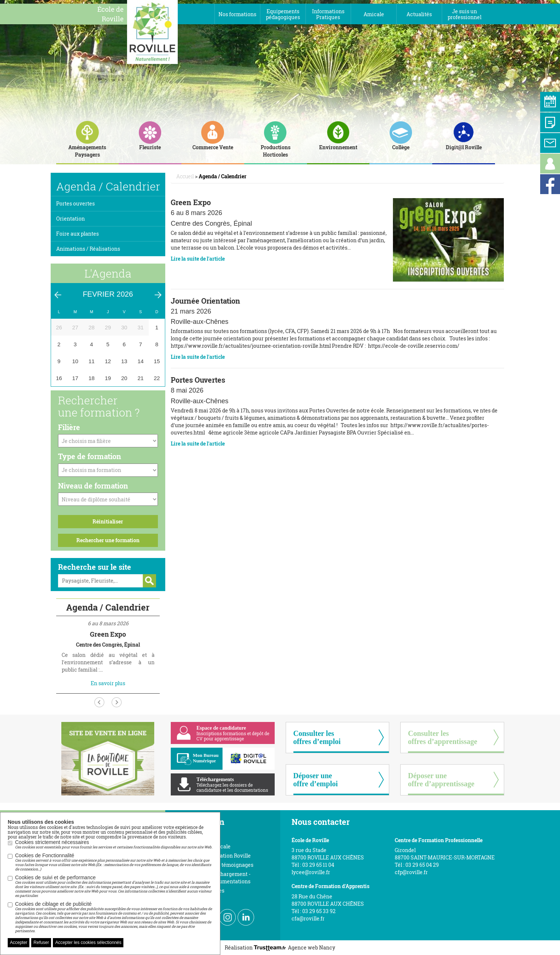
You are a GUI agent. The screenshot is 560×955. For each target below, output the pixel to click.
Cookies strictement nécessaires (114, 844)
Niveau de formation (93, 486)
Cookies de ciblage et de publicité (114, 917)
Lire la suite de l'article (198, 259)
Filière (69, 427)
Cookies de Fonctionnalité (114, 862)
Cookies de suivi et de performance (114, 886)
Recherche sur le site (95, 567)
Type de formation (90, 456)
